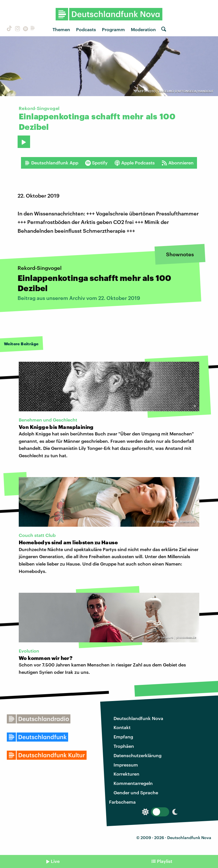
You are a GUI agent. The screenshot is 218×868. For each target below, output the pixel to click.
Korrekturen (126, 774)
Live (55, 861)
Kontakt (122, 727)
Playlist (165, 861)
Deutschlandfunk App (51, 163)
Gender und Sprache (136, 792)
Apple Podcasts (135, 163)
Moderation (143, 29)
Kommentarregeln (133, 783)
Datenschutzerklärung (138, 755)
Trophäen (124, 746)
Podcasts (86, 29)
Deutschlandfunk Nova (138, 718)
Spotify (96, 163)
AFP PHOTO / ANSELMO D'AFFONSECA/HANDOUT (176, 91)
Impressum (126, 765)
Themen (61, 29)
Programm (113, 29)
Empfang (123, 737)
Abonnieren (178, 163)
